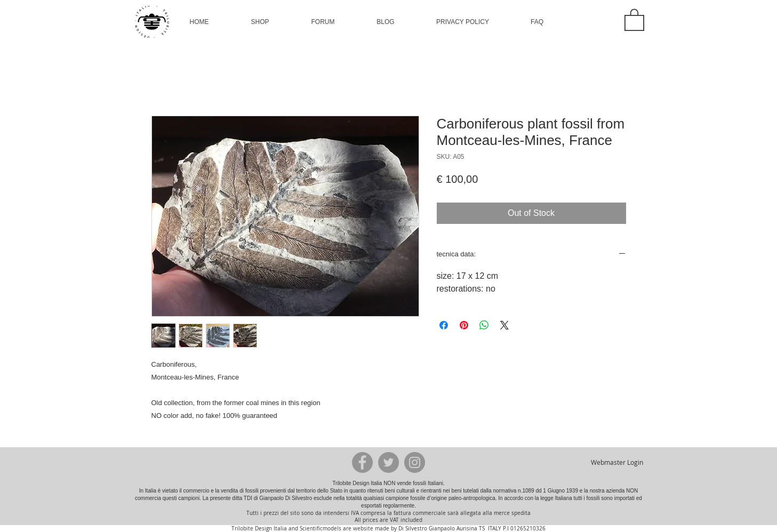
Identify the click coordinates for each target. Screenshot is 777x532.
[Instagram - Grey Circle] (415, 462)
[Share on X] (504, 325)
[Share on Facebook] (444, 325)
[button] (260, 22)
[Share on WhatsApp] (484, 325)
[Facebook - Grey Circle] (362, 462)
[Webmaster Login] (617, 462)
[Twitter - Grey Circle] (388, 462)
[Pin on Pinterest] (464, 325)
